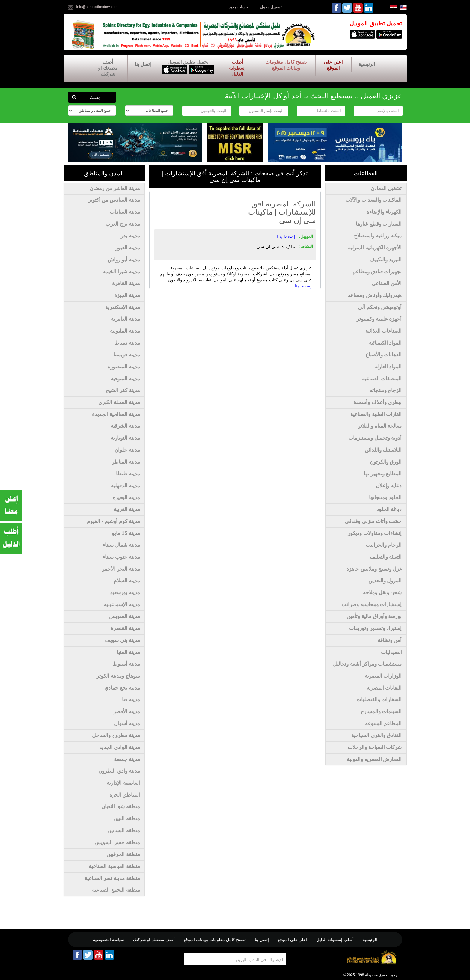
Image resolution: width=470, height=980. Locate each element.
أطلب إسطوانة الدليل (237, 68)
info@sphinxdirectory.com (97, 7)
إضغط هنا (303, 286)
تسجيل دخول (271, 7)
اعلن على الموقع (333, 65)
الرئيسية (367, 64)
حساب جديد (239, 7)
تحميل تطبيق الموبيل (188, 62)
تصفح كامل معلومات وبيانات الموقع (286, 65)
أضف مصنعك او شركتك (108, 68)
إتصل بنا (143, 64)
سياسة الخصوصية (109, 940)
